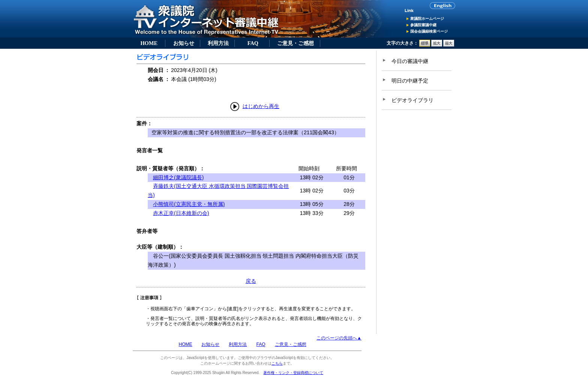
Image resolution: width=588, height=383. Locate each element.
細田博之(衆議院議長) (178, 177)
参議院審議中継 (423, 25)
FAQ (253, 43)
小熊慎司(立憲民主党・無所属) (189, 204)
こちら (277, 363)
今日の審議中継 (410, 61)
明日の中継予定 (410, 81)
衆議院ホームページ (427, 19)
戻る (251, 281)
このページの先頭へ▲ (339, 338)
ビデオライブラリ (412, 100)
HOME (149, 43)
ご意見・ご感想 (295, 43)
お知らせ (184, 43)
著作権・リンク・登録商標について (293, 373)
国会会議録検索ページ (429, 31)
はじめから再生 (261, 106)
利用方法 (218, 43)
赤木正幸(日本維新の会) (181, 213)
